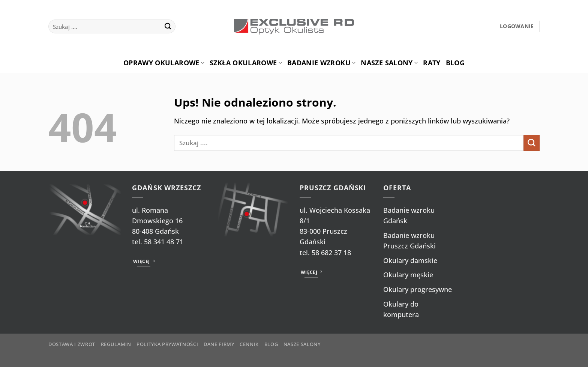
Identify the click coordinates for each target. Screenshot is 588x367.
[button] (517, 26)
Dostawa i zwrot (72, 344)
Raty (432, 63)
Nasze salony (389, 63)
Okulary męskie (408, 275)
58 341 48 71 (164, 242)
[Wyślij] (168, 26)
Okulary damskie (410, 260)
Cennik (249, 344)
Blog (455, 63)
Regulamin (116, 344)
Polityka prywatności (167, 344)
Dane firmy (219, 344)
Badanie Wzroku (321, 63)
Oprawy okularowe (164, 63)
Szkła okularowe (246, 63)
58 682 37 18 (331, 253)
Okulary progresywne (418, 289)
